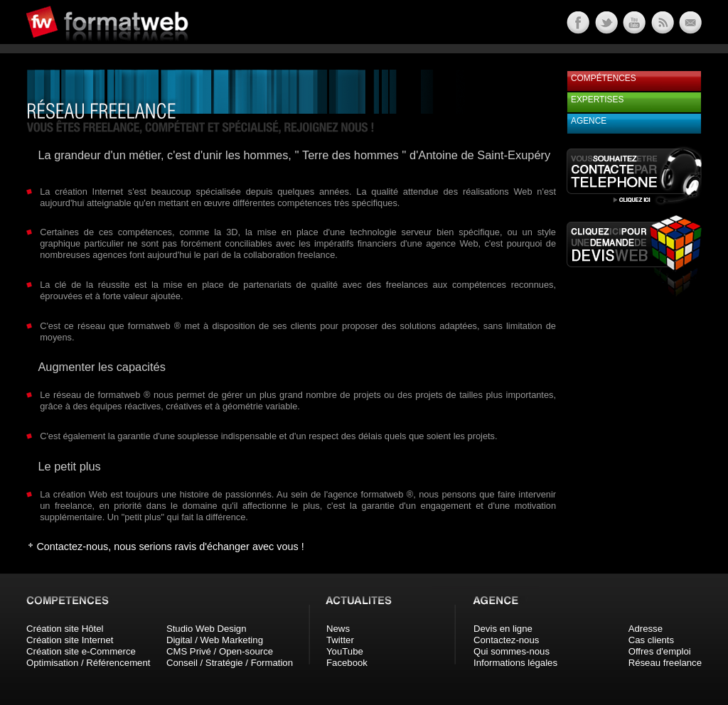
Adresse (646, 629)
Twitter (340, 640)
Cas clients (652, 640)
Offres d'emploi (660, 651)
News (338, 629)
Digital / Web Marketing (215, 640)
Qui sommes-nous (512, 651)
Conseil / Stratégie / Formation (230, 663)
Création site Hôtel (65, 629)
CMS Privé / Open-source (220, 651)
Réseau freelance (665, 663)
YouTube (345, 651)
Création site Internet (70, 640)
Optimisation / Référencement (88, 663)
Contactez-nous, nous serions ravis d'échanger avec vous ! (170, 547)
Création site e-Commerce (81, 651)
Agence (589, 121)
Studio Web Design (207, 629)
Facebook (347, 663)
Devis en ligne (503, 629)
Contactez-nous (506, 640)
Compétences (604, 78)
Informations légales (515, 663)
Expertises (597, 99)
